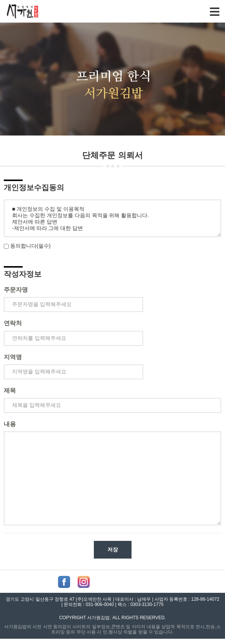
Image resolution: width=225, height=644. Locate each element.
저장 (113, 550)
